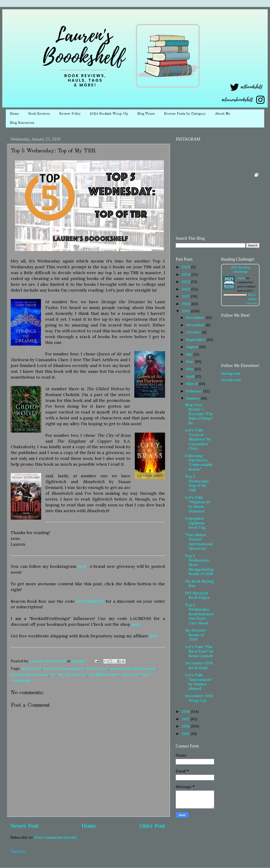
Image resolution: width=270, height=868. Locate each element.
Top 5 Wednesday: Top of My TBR (198, 483)
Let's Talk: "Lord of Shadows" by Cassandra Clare (198, 439)
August (193, 347)
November (196, 325)
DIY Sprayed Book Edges (197, 595)
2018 (186, 711)
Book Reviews (39, 114)
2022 (186, 289)
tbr (53, 674)
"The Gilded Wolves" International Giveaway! (199, 542)
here (83, 566)
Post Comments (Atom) (55, 837)
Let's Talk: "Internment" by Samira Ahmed (199, 682)
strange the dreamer (30, 674)
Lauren (241, 278)
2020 (186, 304)
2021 (186, 296)
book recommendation (64, 668)
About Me (223, 114)
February (195, 391)
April (191, 376)
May (190, 369)
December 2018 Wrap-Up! (199, 698)
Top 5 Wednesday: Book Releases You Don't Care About (199, 614)
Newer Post (25, 826)
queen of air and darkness (133, 668)
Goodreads (231, 380)
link (153, 636)
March (192, 384)
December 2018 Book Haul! (199, 665)
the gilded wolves (104, 674)
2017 (186, 719)
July (190, 354)
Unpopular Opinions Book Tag (195, 523)
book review (97, 668)
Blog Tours (146, 114)
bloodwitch (31, 668)
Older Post (152, 826)
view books (252, 303)
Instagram (231, 373)
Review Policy (70, 114)
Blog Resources (22, 123)
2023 (186, 282)
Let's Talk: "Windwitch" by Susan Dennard (198, 504)
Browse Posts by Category (185, 114)
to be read (130, 674)
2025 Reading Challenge (240, 269)
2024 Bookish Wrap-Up (109, 114)
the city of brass (72, 674)
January (193, 398)
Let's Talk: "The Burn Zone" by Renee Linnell (199, 651)
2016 (186, 726)
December (196, 317)
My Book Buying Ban (199, 583)
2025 (186, 267)
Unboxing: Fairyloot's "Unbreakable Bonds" (199, 462)
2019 (186, 311)
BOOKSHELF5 (90, 601)
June (190, 361)
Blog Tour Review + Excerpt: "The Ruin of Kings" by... (199, 414)
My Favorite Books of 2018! (196, 635)
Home (14, 114)
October (194, 332)
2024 (186, 274)
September (196, 340)
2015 (186, 733)
